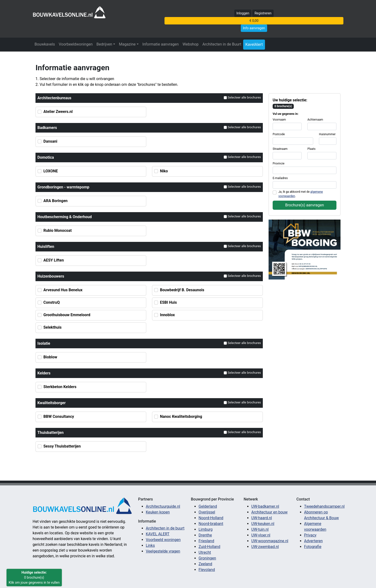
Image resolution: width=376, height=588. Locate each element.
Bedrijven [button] (104, 44)
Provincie (279, 163)
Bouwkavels (45, 44)
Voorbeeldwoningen (76, 44)
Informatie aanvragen (161, 44)
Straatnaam (280, 149)
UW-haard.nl (262, 518)
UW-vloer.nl (261, 535)
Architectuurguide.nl (163, 506)
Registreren (263, 13)
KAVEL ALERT (158, 534)
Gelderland (208, 506)
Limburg (206, 529)
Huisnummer (327, 134)
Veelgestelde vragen (163, 551)
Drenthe (205, 535)
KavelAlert (254, 44)
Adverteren (313, 541)
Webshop (191, 44)
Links (150, 545)
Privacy (310, 535)
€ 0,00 (254, 21)
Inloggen (243, 13)
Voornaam (279, 120)
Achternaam (315, 120)
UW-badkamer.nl (265, 506)
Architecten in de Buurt (222, 44)
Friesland (206, 541)
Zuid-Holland (209, 547)
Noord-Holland (211, 518)
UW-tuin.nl (260, 529)
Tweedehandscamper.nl (324, 506)
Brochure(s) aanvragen (305, 205)
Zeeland (205, 564)
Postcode (279, 134)
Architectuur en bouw (269, 512)
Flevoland (207, 570)
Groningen (207, 558)
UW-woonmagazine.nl (270, 541)
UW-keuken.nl (263, 524)
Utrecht (205, 552)
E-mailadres (280, 178)
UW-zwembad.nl (265, 547)
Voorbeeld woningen (163, 540)
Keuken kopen (158, 512)
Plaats (311, 149)
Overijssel (207, 512)
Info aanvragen (254, 28)
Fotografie (313, 547)
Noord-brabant (211, 524)
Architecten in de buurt (165, 528)
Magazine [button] (127, 44)
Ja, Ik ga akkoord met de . (301, 194)
